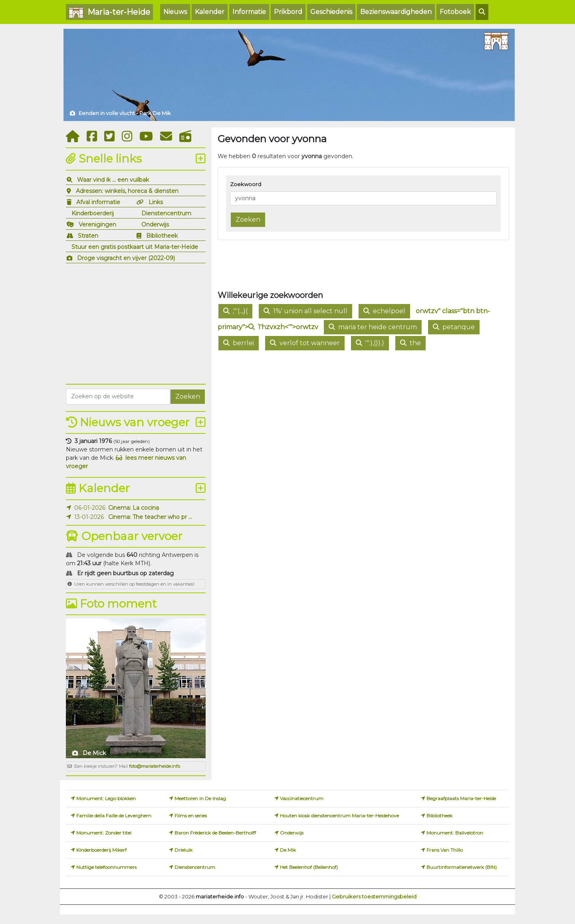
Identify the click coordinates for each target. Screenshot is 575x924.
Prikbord (288, 12)
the (410, 343)
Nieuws (175, 12)
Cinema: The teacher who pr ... (150, 517)
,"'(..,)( (235, 311)
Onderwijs (155, 225)
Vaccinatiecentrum (302, 798)
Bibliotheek (162, 236)
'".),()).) (370, 343)
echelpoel (384, 311)
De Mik (288, 850)
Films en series (191, 816)
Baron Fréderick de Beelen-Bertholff (215, 833)
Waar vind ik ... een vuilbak (113, 180)
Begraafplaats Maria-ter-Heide (461, 798)
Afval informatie (98, 202)
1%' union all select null (305, 311)
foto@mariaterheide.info (155, 766)
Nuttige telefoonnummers (106, 867)
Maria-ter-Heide (109, 13)
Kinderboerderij (93, 213)
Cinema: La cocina (134, 508)
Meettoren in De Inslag (200, 798)
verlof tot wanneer (305, 343)
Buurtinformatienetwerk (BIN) (462, 867)
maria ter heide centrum (373, 327)
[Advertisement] (136, 322)
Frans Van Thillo (445, 850)
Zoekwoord (246, 184)
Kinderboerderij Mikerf (101, 850)
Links (156, 202)
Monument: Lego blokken (106, 798)
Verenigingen (97, 225)
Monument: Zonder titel (104, 833)
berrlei (239, 343)
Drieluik (183, 850)
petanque (454, 327)
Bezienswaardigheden (396, 12)
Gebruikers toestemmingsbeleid (374, 896)
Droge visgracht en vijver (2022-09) (126, 258)
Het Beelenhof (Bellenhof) (309, 867)
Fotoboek (455, 12)
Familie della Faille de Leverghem (114, 816)
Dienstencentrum (166, 213)
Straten (88, 236)
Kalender (210, 12)
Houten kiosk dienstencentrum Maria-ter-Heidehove (339, 816)
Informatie (249, 12)
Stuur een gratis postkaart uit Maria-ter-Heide (135, 247)
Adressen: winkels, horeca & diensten (127, 191)
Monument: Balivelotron (455, 833)
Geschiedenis (331, 12)
